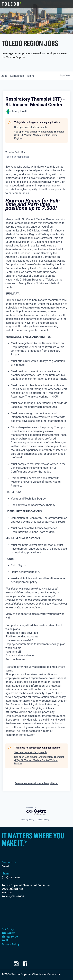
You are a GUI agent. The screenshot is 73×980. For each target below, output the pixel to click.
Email (5, 866)
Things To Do (10, 937)
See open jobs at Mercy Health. (31, 127)
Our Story (8, 929)
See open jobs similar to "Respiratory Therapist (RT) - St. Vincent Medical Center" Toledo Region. (39, 135)
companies (17, 76)
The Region (9, 933)
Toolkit (6, 941)
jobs (4, 76)
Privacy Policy (11, 944)
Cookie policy (43, 820)
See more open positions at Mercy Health (36, 783)
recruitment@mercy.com (50, 716)
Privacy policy (28, 820)
